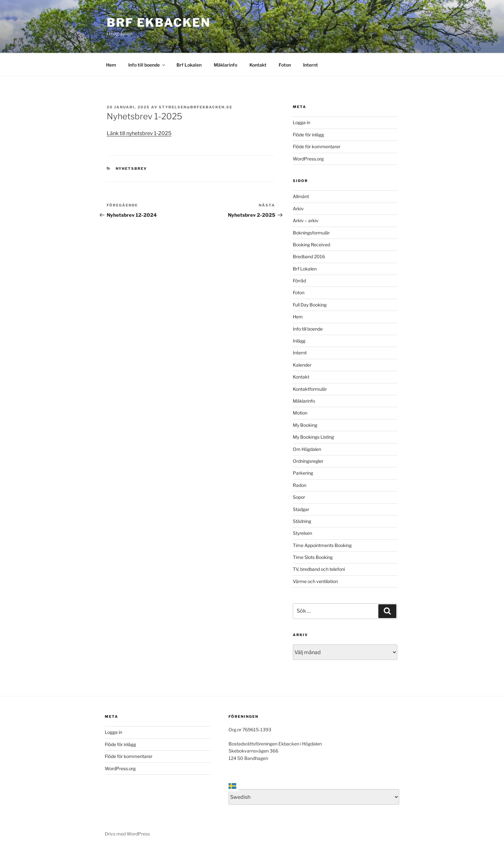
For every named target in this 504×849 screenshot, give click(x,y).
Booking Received (311, 245)
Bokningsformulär (311, 233)
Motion (300, 413)
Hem (111, 65)
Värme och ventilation (315, 581)
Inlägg (299, 341)
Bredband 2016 (309, 256)
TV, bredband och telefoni (319, 569)
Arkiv (298, 209)
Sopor (299, 497)
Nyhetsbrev (131, 169)
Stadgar (301, 509)
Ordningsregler (308, 461)
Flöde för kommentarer (317, 146)
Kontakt (258, 65)
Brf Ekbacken (159, 23)
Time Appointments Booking (322, 545)
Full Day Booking (310, 305)
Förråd (299, 281)
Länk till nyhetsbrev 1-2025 (139, 133)
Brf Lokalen (189, 65)
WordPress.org (308, 159)
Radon (300, 485)
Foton (285, 65)
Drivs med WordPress (127, 834)
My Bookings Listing (313, 437)
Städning (302, 521)
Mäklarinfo (225, 65)
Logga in (301, 122)
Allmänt (301, 196)
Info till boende (147, 65)
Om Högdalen (307, 449)
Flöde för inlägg (308, 135)
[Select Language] (314, 797)
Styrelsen (302, 533)
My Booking (305, 425)
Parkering (303, 473)
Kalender (302, 365)
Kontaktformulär (310, 389)
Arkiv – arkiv (306, 220)
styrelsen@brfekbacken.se (196, 107)
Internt (310, 65)
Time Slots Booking (313, 557)
